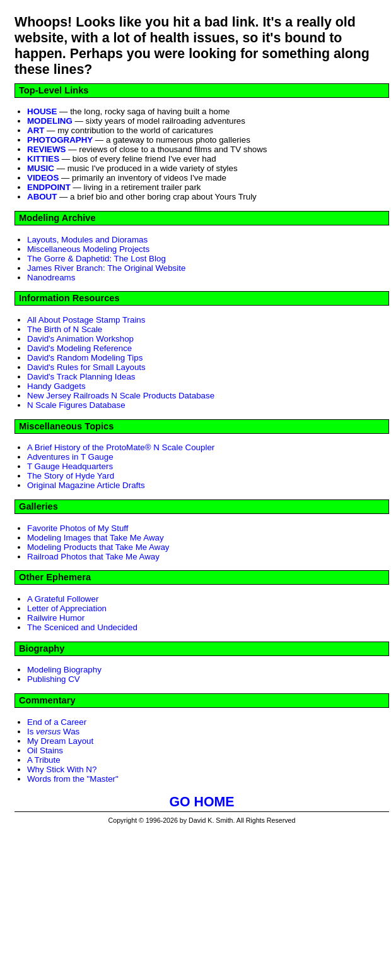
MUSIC (41, 168)
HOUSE (42, 111)
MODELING (50, 121)
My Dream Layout (60, 741)
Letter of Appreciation (67, 608)
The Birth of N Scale (65, 329)
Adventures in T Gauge (70, 457)
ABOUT (42, 197)
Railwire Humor (56, 618)
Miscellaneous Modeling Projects (88, 249)
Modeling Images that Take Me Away (96, 538)
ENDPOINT (49, 187)
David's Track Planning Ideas (81, 377)
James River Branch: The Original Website (106, 268)
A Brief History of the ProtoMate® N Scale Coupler (121, 447)
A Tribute (44, 760)
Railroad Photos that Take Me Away (93, 557)
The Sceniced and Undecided (82, 627)
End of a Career (57, 722)
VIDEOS (43, 178)
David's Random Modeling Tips (85, 358)
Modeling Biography (64, 670)
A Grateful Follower (63, 599)
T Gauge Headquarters (70, 466)
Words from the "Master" (73, 779)
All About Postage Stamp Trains (86, 320)
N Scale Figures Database (76, 405)
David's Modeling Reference (79, 348)
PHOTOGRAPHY (60, 140)
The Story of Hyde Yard (71, 476)
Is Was (53, 732)
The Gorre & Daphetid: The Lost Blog (96, 259)
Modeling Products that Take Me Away (98, 547)
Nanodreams (51, 278)
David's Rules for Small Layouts (86, 367)
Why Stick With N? (62, 769)
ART (36, 130)
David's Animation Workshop (80, 339)
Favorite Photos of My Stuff (78, 528)
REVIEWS (46, 149)
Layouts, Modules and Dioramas (87, 240)
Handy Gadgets (56, 386)
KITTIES (43, 159)
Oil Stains (45, 750)
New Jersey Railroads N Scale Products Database (121, 396)
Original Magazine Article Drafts (86, 485)
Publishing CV (54, 679)
